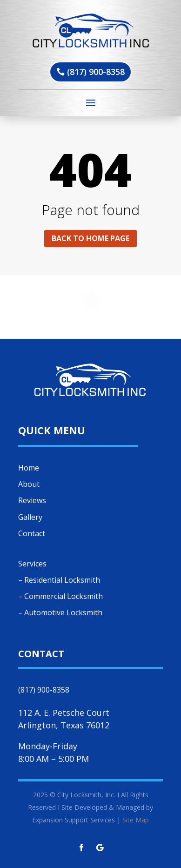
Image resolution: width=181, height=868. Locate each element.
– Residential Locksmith (59, 580)
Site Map (136, 820)
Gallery (30, 517)
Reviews (32, 500)
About (29, 484)
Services (32, 564)
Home (29, 468)
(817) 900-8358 (96, 72)
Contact (32, 533)
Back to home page (90, 238)
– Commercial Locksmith (60, 596)
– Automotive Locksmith (60, 612)
